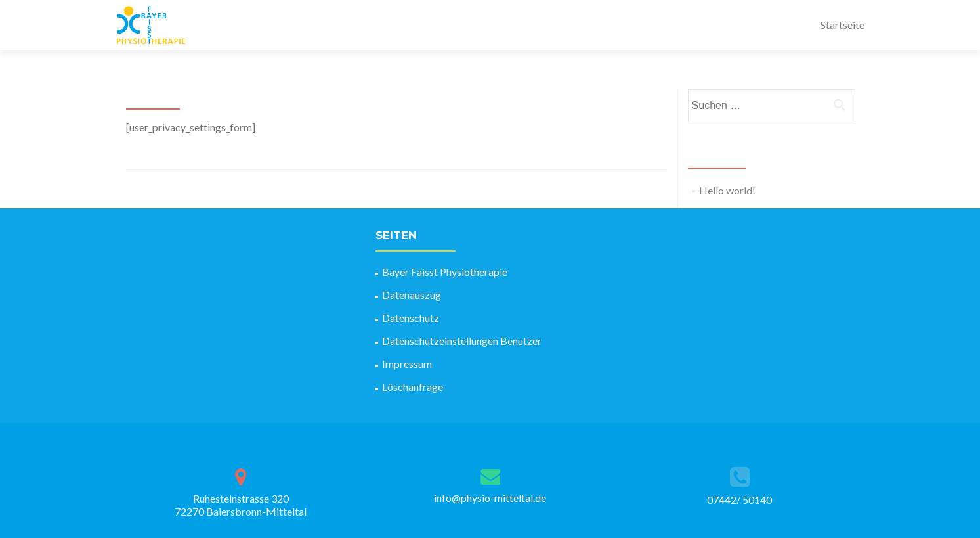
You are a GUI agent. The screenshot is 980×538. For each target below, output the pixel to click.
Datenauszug (412, 295)
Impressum (407, 364)
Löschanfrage (413, 387)
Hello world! (727, 190)
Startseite (842, 25)
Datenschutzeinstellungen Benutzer (462, 341)
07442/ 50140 (739, 500)
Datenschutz (411, 318)
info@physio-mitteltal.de (490, 498)
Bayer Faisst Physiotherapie (445, 272)
